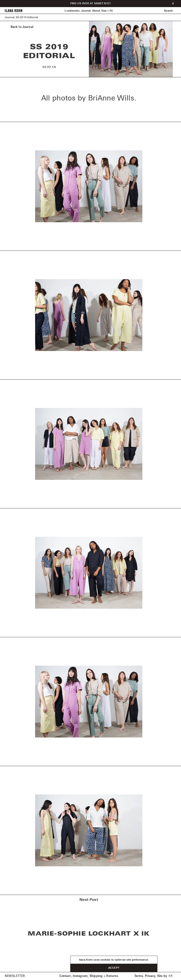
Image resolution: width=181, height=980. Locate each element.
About (96, 11)
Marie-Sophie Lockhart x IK (89, 934)
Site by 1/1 (165, 976)
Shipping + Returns (104, 976)
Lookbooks (72, 11)
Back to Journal (22, 27)
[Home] (14, 11)
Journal (86, 11)
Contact (65, 976)
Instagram (80, 976)
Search (168, 11)
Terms (139, 976)
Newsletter (15, 976)
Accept (114, 968)
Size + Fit (107, 11)
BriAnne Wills (111, 98)
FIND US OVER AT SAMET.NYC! (90, 3)
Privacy (150, 976)
